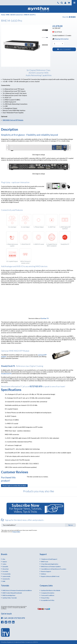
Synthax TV (45, 318)
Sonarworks (6, 579)
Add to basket (64, 49)
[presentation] (60, 534)
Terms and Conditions (48, 595)
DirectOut (6, 569)
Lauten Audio (6, 576)
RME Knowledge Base (9, 595)
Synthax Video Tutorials (10, 598)
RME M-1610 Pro (30, 15)
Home (3, 15)
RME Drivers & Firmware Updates (51, 567)
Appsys (5, 562)
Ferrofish (5, 571)
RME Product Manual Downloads (12, 593)
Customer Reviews (15, 472)
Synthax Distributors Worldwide (51, 590)
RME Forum (45, 562)
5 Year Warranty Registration (50, 564)
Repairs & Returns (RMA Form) (50, 576)
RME (8, 15)
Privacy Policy (16, 532)
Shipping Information (61, 39)
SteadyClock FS (6, 374)
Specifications (11, 390)
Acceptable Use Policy (48, 600)
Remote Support (46, 571)
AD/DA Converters (17, 15)
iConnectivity (6, 574)
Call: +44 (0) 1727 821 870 (13, 618)
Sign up (70, 525)
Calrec (4, 564)
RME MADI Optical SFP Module (13, 120)
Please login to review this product (14, 486)
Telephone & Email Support (49, 559)
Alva (4, 559)
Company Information (48, 593)
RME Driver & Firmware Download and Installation (17, 590)
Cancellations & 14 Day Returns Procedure (54, 569)
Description (10, 129)
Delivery (44, 574)
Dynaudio (5, 567)
